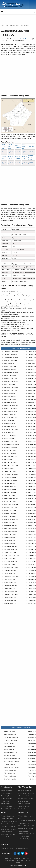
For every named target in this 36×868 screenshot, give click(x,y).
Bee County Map (9, 364)
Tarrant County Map (10, 570)
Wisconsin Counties (10, 776)
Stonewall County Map (11, 567)
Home (3, 25)
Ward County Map (10, 588)
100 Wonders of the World (9, 821)
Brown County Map (10, 375)
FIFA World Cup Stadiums (26, 828)
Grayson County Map (11, 441)
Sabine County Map (10, 552)
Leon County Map (10, 495)
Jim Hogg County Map (11, 474)
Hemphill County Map (11, 456)
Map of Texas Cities (10, 146)
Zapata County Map (10, 603)
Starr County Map (10, 564)
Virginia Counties (10, 773)
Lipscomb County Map (11, 498)
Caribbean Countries (7, 832)
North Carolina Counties (12, 761)
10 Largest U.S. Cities (24, 791)
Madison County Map (11, 507)
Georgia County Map (11, 740)
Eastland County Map (11, 417)
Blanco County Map (10, 367)
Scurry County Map (10, 558)
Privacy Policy (26, 858)
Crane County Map (10, 402)
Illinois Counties (9, 743)
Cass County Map (10, 384)
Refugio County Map (11, 546)
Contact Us (16, 858)
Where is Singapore (7, 793)
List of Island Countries (8, 834)
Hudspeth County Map (11, 465)
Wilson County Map (10, 597)
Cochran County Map (11, 390)
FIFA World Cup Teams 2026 (27, 826)
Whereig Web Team (25, 39)
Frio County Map (9, 432)
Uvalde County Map (10, 582)
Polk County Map (10, 537)
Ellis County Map (9, 420)
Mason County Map (10, 510)
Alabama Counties (10, 731)
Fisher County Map (10, 426)
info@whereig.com (22, 848)
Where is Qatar (5, 796)
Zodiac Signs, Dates (24, 806)
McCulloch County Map (11, 504)
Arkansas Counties (10, 734)
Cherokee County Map (11, 387)
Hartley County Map (10, 453)
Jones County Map (10, 477)
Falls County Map (10, 423)
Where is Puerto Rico (7, 806)
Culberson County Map (11, 405)
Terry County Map (10, 573)
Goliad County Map (10, 438)
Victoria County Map (11, 585)
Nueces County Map (11, 528)
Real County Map (10, 543)
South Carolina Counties (12, 767)
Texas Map (31, 146)
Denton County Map (11, 411)
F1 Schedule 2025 (23, 836)
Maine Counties (9, 749)
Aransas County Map (11, 355)
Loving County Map (10, 501)
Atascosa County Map (11, 358)
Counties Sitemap (23, 809)
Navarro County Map (11, 525)
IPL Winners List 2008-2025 (26, 834)
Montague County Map (11, 519)
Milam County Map (10, 516)
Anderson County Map (11, 352)
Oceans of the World (7, 819)
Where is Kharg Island (7, 816)
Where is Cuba (5, 804)
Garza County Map (10, 435)
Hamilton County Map (11, 447)
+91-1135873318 (7, 848)
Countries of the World (8, 826)
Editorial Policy (9, 860)
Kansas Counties (10, 746)
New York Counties (10, 779)
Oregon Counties (10, 764)
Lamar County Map (10, 489)
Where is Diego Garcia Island (9, 809)
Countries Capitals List (8, 824)
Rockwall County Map (11, 549)
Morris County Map (10, 522)
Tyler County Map (10, 579)
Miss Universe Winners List (26, 793)
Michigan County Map (11, 752)
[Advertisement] (18, 75)
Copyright (28, 860)
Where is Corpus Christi (31, 157)
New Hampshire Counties (12, 758)
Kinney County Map (10, 486)
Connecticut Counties (11, 737)
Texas (21, 25)
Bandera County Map (11, 361)
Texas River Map (24, 146)
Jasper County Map (10, 471)
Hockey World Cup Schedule (27, 839)
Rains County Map (10, 540)
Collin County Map (10, 393)
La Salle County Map (10, 492)
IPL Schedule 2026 (24, 831)
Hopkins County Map (11, 462)
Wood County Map (10, 600)
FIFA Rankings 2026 (24, 823)
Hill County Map (9, 459)
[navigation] (2, 12)
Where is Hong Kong (7, 791)
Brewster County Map (11, 373)
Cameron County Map (11, 381)
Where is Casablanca (24, 804)
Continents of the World (8, 829)
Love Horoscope (23, 801)
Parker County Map (10, 534)
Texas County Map (4, 146)
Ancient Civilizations (7, 837)
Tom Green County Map (12, 576)
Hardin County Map (10, 450)
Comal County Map (10, 396)
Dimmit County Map (10, 414)
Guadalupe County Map (12, 444)
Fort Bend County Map (11, 429)
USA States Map (14, 25)
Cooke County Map (10, 399)
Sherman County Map (11, 561)
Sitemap (18, 862)
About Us (8, 858)
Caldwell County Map (11, 378)
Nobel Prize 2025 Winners (26, 798)
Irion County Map (10, 468)
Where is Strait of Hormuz (26, 796)
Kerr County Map (10, 483)
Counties (27, 25)
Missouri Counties (10, 755)
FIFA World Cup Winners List (27, 821)
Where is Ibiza (5, 801)
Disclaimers (19, 860)
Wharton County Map (11, 591)
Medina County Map (10, 513)
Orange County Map (11, 531)
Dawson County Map (11, 408)
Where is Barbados (6, 798)
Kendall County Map (11, 480)
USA (7, 25)
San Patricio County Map (12, 555)
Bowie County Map (10, 370)
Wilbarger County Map (11, 594)
